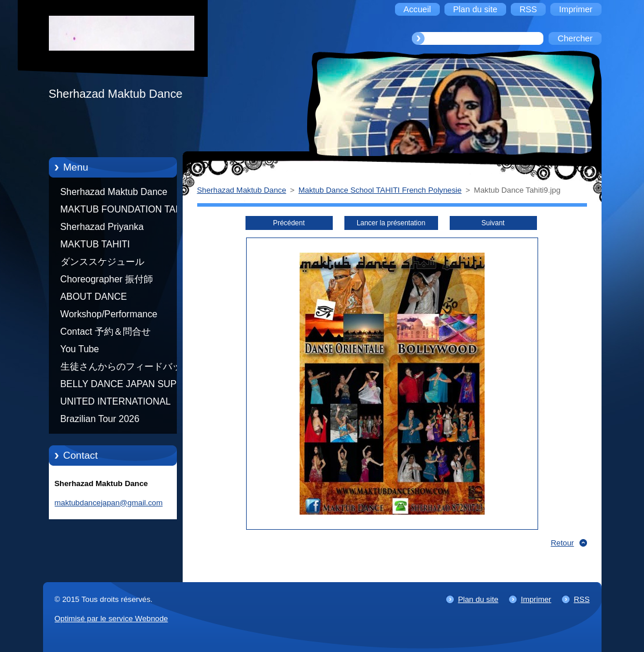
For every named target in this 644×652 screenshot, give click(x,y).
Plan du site (478, 599)
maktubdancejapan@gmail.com (109, 503)
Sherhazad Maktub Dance (114, 192)
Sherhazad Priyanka (102, 227)
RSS (581, 599)
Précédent (289, 223)
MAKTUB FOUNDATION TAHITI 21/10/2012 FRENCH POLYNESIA (127, 211)
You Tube (80, 349)
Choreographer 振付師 (107, 279)
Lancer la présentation (391, 223)
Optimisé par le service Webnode (111, 619)
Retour (563, 543)
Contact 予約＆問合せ (106, 332)
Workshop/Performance (109, 314)
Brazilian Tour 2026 (100, 419)
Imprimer (536, 599)
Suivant (493, 223)
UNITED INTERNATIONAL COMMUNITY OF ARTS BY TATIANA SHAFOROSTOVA (119, 403)
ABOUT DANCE (94, 297)
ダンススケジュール (102, 262)
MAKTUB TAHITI (95, 244)
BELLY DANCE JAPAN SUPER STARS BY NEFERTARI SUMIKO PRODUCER (125, 386)
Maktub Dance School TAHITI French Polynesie (380, 190)
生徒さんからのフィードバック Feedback (126, 368)
